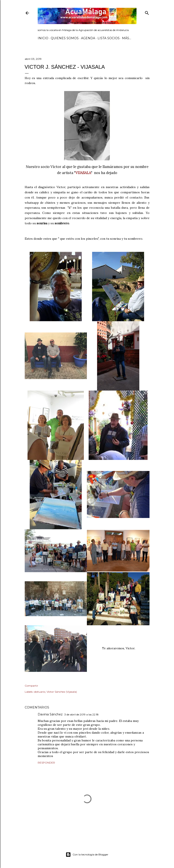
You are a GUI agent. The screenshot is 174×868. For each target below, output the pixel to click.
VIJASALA (83, 173)
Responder (46, 763)
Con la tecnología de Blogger (87, 855)
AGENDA (88, 38)
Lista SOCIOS (109, 38)
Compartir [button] (31, 686)
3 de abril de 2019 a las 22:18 (81, 714)
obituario (40, 692)
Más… (127, 38)
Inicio (43, 38)
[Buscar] (147, 12)
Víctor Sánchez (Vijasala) (62, 692)
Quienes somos (65, 38)
